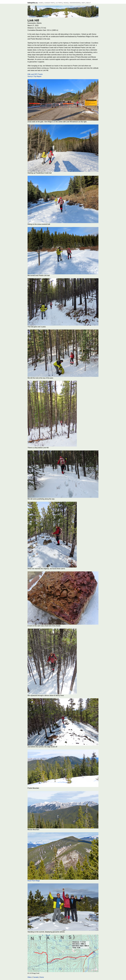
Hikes (30, 977)
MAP (83, 3)
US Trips (59, 3)
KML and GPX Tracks (35, 74)
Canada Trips (49, 3)
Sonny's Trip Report (34, 76)
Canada (36, 977)
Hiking (66, 3)
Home (41, 3)
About (88, 3)
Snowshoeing (75, 3)
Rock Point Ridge (34, 881)
